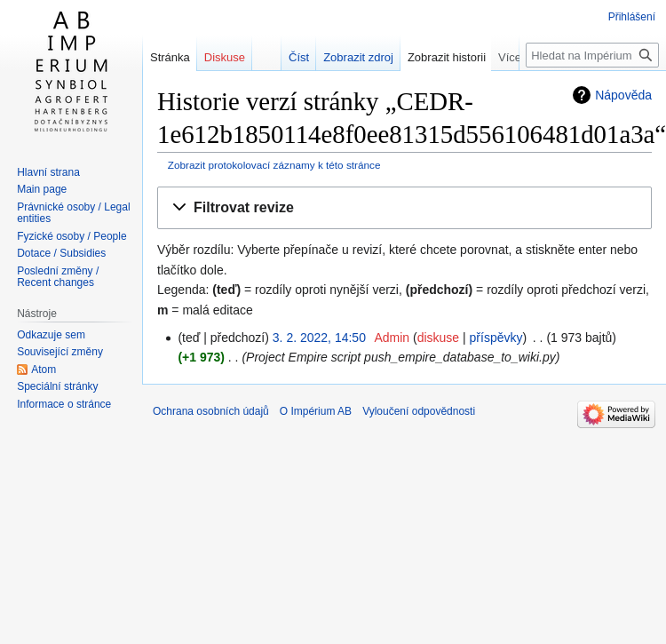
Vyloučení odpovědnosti (419, 411)
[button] (404, 208)
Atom (44, 370)
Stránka (170, 57)
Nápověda (623, 95)
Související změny (60, 352)
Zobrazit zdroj (371, 57)
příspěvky (496, 338)
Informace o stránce (64, 404)
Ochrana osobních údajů (211, 411)
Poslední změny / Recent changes (58, 277)
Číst (311, 57)
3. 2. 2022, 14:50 (319, 338)
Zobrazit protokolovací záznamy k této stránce (274, 165)
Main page (42, 189)
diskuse (438, 338)
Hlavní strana (48, 172)
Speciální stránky (57, 386)
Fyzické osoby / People (71, 236)
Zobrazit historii (459, 57)
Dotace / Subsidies (61, 253)
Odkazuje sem (51, 335)
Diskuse (225, 57)
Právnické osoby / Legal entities (73, 213)
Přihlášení (632, 17)
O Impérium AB (316, 411)
